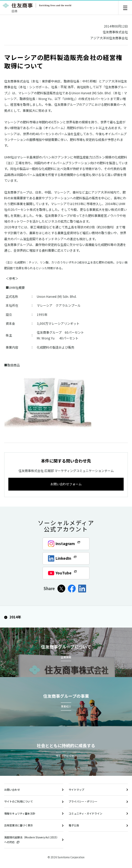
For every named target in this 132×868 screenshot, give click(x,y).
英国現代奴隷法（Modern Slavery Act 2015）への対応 (32, 840)
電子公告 (74, 825)
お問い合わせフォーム (66, 484)
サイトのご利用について (19, 801)
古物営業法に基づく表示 (19, 825)
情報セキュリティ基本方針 (20, 813)
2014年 (13, 617)
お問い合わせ (12, 790)
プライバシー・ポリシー (83, 801)
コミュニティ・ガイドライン (85, 813)
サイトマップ (76, 790)
